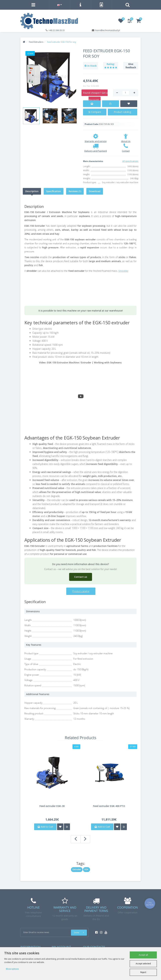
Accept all (143, 955)
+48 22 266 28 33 (57, 30)
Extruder (77, 869)
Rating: (111, 64)
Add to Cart (45, 827)
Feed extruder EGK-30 (52, 806)
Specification (54, 191)
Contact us (81, 577)
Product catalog (122, 112)
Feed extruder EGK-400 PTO (109, 806)
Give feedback (131, 66)
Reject (143, 972)
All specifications (130, 161)
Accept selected (143, 964)
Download (95, 191)
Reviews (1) (75, 191)
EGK (86, 869)
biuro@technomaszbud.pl (108, 30)
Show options (12, 969)
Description (32, 191)
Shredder (123, 271)
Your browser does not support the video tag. (50, 287)
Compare (95, 112)
